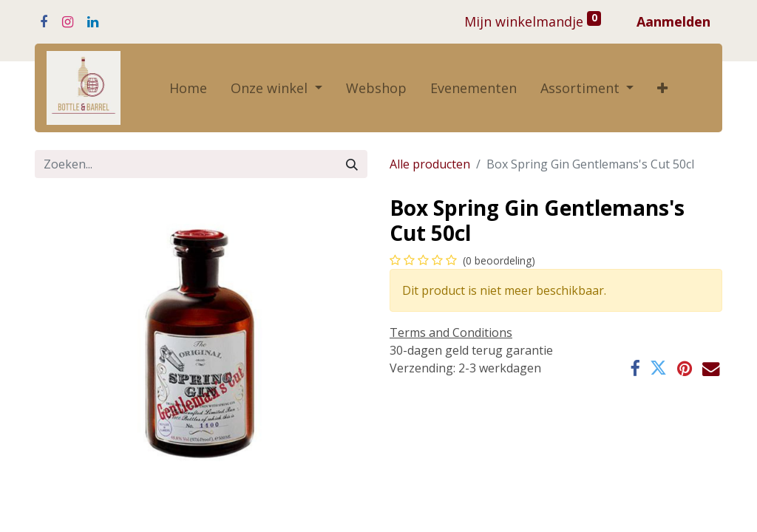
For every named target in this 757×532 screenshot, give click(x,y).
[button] (662, 88)
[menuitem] (188, 88)
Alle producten (430, 164)
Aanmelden (673, 21)
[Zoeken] (352, 164)
